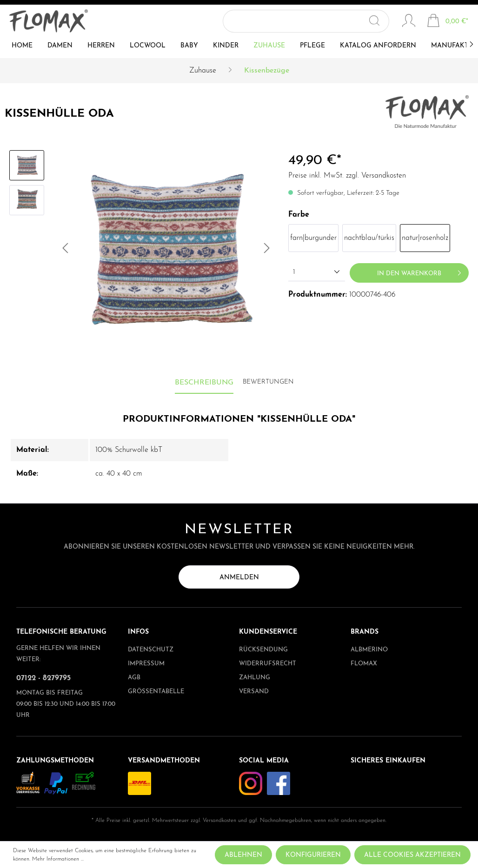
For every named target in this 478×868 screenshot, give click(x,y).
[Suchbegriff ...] (303, 21)
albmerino (369, 650)
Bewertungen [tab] (268, 382)
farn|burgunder (313, 238)
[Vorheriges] (65, 250)
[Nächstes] (267, 250)
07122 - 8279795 (43, 678)
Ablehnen (243, 855)
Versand (254, 692)
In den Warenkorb (421, 271)
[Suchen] (379, 21)
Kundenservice (268, 632)
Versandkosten (219, 821)
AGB (134, 678)
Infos (138, 632)
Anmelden (239, 578)
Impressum (146, 664)
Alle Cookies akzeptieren (412, 855)
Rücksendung (263, 650)
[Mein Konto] (409, 22)
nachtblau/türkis (369, 238)
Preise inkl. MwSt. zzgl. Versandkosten (347, 176)
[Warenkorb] (448, 22)
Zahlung (255, 678)
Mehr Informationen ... (58, 859)
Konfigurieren (313, 855)
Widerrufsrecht (268, 664)
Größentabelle (156, 692)
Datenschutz (151, 650)
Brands (365, 632)
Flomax (364, 664)
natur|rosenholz (425, 238)
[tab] (204, 383)
